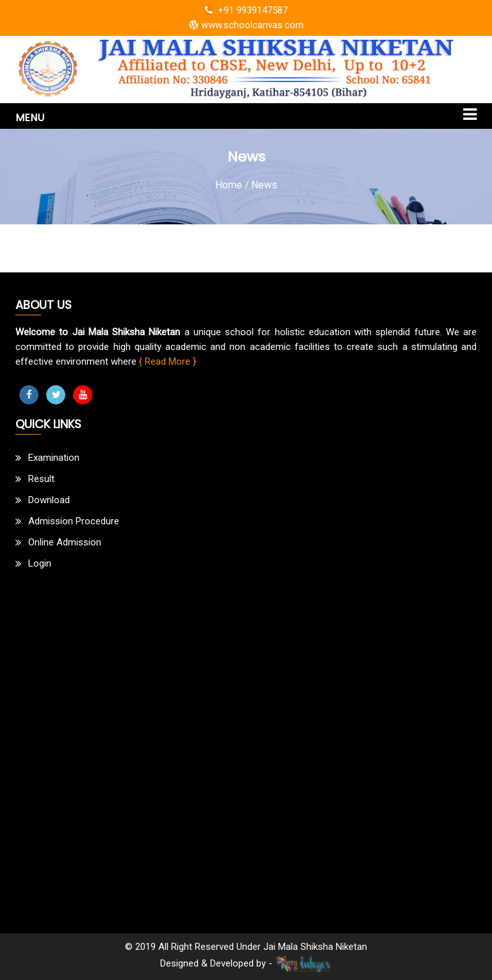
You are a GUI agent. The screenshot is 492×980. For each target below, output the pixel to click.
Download (49, 500)
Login (40, 563)
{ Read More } (168, 361)
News (264, 185)
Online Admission (65, 542)
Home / (232, 185)
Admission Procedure (74, 521)
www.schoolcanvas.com (246, 25)
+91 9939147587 (246, 10)
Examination (54, 458)
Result (41, 479)
